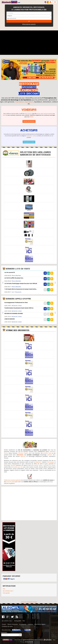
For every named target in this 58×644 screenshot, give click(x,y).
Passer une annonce (29, 121)
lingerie (26, 453)
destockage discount (10, 465)
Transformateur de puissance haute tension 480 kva (19, 308)
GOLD (4, 115)
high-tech (23, 456)
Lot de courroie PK (10, 272)
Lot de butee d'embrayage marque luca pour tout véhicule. (21, 283)
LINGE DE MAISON (10, 319)
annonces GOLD (11, 482)
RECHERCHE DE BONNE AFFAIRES (14, 313)
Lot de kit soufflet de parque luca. (14, 278)
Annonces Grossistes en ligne (29, 602)
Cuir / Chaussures (17, 292)
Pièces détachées (16, 275)
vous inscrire (28, 114)
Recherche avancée (29, 24)
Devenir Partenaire (13, 624)
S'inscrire (30, 624)
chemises (21, 453)
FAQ (4, 589)
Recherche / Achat (17, 305)
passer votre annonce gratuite (45, 114)
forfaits (31, 117)
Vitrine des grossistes (18, 330)
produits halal (47, 453)
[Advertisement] (29, 43)
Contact (4, 624)
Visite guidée (6, 593)
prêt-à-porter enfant (37, 465)
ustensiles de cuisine (49, 465)
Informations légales (40, 624)
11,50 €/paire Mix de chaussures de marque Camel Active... (21, 289)
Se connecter (23, 624)
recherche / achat (31, 136)
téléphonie (38, 462)
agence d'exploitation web (30, 640)
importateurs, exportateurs (24, 102)
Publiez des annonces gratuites (12, 480)
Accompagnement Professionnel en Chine (16, 302)
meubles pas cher (18, 467)
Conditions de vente (7, 626)
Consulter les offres (29, 142)
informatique (50, 462)
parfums (50, 455)
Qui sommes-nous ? (8, 591)
